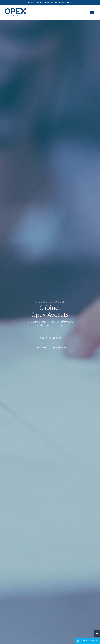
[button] (92, 12)
